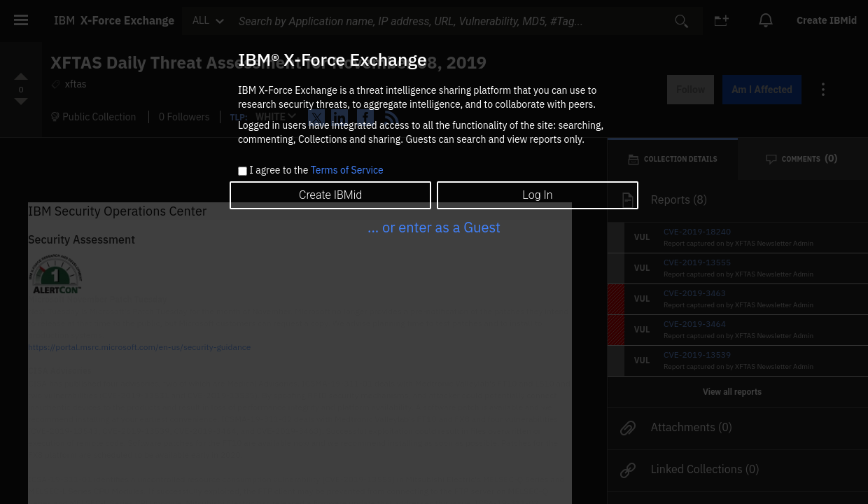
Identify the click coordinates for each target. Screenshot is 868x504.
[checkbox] (243, 171)
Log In (537, 195)
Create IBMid (330, 195)
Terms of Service (347, 170)
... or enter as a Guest (434, 227)
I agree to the (316, 171)
